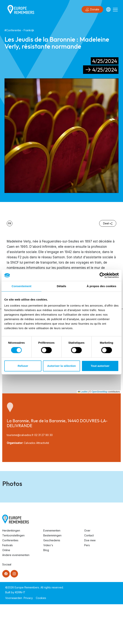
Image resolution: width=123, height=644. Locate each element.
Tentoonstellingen (13, 575)
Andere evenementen (16, 595)
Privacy (28, 638)
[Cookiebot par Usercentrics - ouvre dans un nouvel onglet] (102, 275)
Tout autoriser (100, 366)
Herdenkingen (11, 570)
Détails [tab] (61, 286)
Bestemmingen (52, 575)
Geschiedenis (52, 580)
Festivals (7, 585)
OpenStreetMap (99, 392)
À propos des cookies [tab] (101, 286)
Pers (87, 585)
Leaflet (83, 392)
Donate (92, 10)
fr (10, 223)
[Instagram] (14, 613)
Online (6, 590)
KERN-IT (20, 632)
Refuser (23, 366)
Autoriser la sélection (62, 366)
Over (87, 570)
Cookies (41, 638)
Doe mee (90, 580)
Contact (89, 575)
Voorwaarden (14, 638)
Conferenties (10, 580)
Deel (108, 223)
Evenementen (52, 570)
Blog (46, 590)
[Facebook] (6, 613)
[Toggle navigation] (115, 9)
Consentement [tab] (21, 286)
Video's (48, 585)
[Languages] (108, 9)
